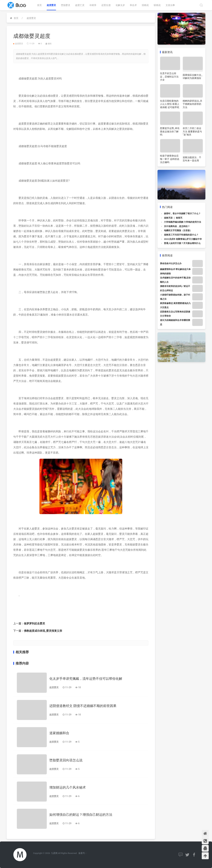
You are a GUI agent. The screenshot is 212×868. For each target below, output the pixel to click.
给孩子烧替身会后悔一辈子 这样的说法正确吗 (170, 159)
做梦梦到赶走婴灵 (34, 623)
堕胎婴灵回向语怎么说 (66, 760)
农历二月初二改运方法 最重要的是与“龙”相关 (192, 131)
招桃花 (145, 5)
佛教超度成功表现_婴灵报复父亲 (43, 631)
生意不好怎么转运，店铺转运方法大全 (169, 77)
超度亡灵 (80, 5)
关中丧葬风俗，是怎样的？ (177, 226)
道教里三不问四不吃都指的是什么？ (181, 235)
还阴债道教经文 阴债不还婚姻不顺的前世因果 (83, 706)
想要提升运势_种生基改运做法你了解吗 (170, 131)
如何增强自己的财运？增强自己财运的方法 (81, 815)
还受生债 (106, 5)
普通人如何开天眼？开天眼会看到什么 (182, 243)
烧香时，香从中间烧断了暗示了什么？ (182, 214)
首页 (39, 5)
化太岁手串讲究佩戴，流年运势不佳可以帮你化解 (86, 679)
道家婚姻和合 (59, 733)
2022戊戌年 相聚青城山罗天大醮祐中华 (183, 239)
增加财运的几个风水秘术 (68, 787)
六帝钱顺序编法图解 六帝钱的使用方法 (183, 222)
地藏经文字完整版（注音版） (178, 230)
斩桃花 (157, 5)
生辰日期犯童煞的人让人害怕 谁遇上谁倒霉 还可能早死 (170, 104)
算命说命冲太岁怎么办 (171, 263)
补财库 (93, 5)
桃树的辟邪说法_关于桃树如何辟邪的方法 (192, 104)
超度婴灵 (51, 5)
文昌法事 (170, 5)
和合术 (133, 5)
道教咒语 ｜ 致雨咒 (173, 218)
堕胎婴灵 (66, 5)
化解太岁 (120, 5)
